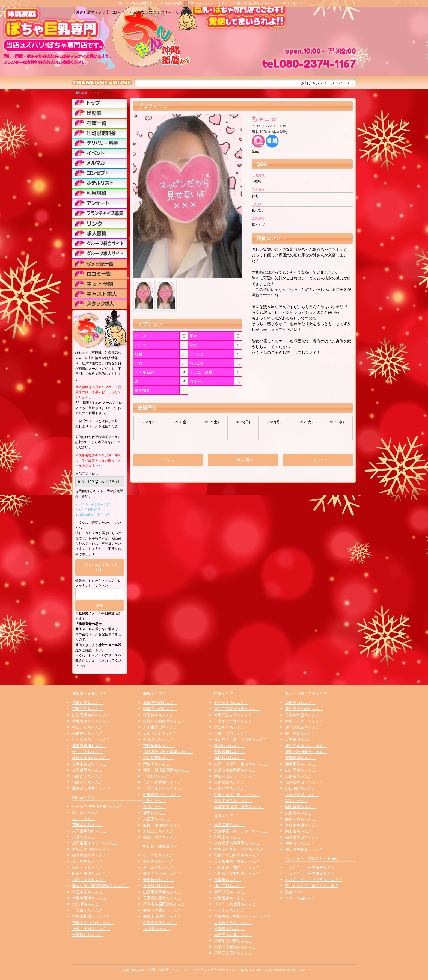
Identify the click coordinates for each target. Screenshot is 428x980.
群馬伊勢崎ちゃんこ (160, 703)
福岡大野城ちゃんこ (302, 794)
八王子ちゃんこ (156, 819)
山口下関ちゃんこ (300, 788)
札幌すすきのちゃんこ (91, 758)
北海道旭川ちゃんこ (89, 746)
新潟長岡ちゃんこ (158, 880)
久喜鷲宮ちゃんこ (158, 739)
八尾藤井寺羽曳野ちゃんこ (237, 873)
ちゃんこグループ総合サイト (310, 867)
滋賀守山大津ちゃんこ (233, 935)
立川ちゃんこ (84, 818)
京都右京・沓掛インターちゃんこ (243, 916)
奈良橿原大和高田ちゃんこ (237, 843)
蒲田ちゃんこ (154, 813)
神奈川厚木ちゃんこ (89, 880)
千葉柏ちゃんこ (156, 776)
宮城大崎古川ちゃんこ (91, 721)
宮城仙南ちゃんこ (87, 703)
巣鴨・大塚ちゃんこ (160, 837)
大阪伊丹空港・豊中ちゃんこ (239, 849)
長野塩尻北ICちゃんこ (162, 910)
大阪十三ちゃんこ (229, 910)
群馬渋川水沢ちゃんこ (91, 916)
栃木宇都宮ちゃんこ (89, 855)
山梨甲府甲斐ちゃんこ (162, 892)
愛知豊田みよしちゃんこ (235, 776)
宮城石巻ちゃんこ (87, 709)
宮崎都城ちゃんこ (300, 758)
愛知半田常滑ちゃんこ (233, 800)
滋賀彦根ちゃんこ (229, 824)
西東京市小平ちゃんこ (162, 794)
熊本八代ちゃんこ (300, 819)
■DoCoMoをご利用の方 (93, 504)
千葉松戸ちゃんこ (87, 935)
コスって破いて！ (300, 898)
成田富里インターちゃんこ (95, 843)
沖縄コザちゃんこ (300, 843)
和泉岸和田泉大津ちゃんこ (237, 855)
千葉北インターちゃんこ (164, 788)
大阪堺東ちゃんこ (229, 898)
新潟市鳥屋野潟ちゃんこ (164, 904)
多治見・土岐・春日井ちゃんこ (241, 739)
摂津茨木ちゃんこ (229, 929)
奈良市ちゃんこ (227, 880)
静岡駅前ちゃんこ (229, 746)
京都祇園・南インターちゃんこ (241, 831)
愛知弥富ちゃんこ (229, 727)
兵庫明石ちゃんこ (229, 892)
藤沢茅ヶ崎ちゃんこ (160, 709)
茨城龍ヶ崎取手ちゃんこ (164, 721)
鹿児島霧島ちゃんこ (302, 727)
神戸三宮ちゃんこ (229, 886)
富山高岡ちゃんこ (158, 861)
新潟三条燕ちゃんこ (160, 923)
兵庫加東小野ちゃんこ (233, 941)
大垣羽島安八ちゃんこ (233, 715)
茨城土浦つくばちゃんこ (93, 923)
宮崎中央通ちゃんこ (302, 825)
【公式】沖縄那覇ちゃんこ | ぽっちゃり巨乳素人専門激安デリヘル (190, 969)
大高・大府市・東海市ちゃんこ (241, 764)
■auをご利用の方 (88, 509)
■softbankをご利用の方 (93, 515)
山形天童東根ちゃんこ (91, 715)
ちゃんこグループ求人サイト (310, 873)
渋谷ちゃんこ (154, 806)
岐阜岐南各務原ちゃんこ (235, 770)
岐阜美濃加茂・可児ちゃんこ (239, 806)
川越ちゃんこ (84, 837)
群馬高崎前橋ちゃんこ (91, 849)
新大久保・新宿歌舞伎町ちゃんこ (101, 886)
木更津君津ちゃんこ (89, 898)
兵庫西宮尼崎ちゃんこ (233, 953)
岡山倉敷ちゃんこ (300, 806)
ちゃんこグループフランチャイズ (314, 880)
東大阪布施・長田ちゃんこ (237, 861)
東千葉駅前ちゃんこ (89, 831)
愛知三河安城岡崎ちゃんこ (237, 709)
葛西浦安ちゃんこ (158, 758)
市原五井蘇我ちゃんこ (162, 782)
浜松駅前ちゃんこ (229, 758)
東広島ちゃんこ (298, 813)
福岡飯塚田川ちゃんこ (304, 782)
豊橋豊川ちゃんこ (229, 752)
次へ (318, 460)
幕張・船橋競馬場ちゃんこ (166, 770)
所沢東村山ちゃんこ (160, 727)
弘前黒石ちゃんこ (87, 733)
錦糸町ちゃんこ (85, 904)
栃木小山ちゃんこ (87, 867)
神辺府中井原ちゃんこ (304, 849)
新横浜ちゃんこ (156, 764)
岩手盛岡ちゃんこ (87, 770)
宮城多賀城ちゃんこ (89, 764)
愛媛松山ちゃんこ (300, 703)
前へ (168, 460)
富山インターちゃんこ (162, 873)
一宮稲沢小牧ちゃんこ (233, 721)
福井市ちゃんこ (156, 929)
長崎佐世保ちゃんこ (302, 715)
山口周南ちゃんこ (300, 770)
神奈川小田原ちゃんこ (91, 929)
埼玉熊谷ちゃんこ (87, 861)
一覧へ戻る (243, 460)
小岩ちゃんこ (154, 800)
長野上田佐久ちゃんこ (162, 916)
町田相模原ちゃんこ (89, 873)
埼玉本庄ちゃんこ (87, 892)
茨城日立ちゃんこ (158, 831)
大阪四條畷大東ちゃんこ (235, 947)
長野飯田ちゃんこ (158, 886)
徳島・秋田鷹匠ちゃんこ (306, 752)
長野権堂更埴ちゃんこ (162, 898)
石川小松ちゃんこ (158, 855)
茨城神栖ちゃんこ (158, 746)
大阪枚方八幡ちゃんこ (233, 923)
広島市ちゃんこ (298, 776)
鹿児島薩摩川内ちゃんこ (306, 746)
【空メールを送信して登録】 (100, 567)
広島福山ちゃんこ (300, 739)
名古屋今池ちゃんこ (231, 703)
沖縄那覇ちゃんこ (300, 764)
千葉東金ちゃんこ (87, 910)
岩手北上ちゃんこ (87, 752)
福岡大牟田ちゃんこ (302, 837)
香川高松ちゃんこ (300, 733)
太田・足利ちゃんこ (160, 733)
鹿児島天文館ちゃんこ (304, 709)
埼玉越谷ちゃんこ (158, 715)
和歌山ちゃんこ (227, 837)
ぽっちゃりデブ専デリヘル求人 (312, 886)
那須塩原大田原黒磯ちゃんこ (168, 752)
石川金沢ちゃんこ (158, 867)
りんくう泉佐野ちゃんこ (235, 904)
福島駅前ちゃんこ (87, 782)
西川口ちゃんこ (85, 812)
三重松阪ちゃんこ (229, 782)
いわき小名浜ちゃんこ (91, 739)
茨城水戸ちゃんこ (87, 824)
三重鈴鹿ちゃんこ (229, 788)
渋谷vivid (293, 892)
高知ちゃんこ (296, 800)
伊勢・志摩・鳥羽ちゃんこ (237, 794)
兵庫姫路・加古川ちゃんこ (237, 867)
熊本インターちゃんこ (304, 721)
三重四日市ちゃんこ (231, 733)
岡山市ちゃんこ (298, 831)
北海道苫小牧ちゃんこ (91, 788)
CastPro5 (297, 969)
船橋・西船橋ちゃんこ (162, 825)
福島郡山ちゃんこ (87, 776)
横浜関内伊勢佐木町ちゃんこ (97, 806)
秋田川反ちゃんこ (87, 727)
